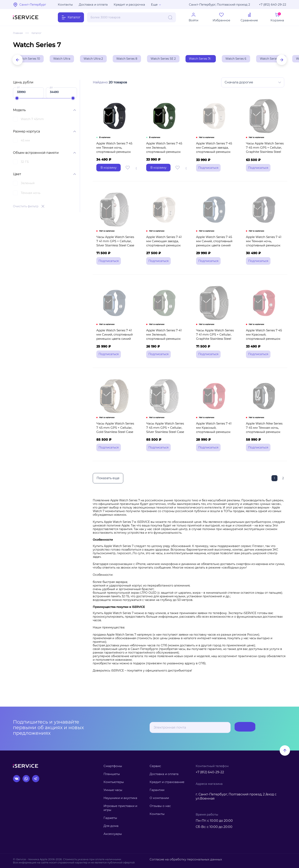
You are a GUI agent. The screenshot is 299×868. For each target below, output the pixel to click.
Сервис (155, 766)
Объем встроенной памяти (36, 154)
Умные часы (113, 790)
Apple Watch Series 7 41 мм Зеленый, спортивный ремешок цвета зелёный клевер (165, 353)
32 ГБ (25, 163)
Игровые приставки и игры (120, 808)
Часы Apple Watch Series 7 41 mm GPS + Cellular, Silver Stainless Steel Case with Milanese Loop (116, 255)
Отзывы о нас (160, 806)
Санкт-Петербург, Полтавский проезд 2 (220, 4)
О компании (159, 798)
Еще (154, 4)
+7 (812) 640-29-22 (273, 4)
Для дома (111, 826)
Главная (19, 33)
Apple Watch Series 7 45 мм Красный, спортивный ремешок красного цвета (265, 351)
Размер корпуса (26, 133)
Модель (19, 111)
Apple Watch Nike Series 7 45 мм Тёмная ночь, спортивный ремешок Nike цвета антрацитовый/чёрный (265, 453)
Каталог (39, 33)
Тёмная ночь (31, 194)
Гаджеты (110, 818)
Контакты (65, 4)
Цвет (17, 175)
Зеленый (28, 184)
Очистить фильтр (26, 207)
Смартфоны (113, 766)
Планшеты (112, 774)
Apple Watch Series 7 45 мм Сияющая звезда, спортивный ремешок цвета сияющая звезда (216, 157)
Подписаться (239, 727)
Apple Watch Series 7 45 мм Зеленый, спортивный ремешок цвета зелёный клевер (166, 157)
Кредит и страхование (167, 782)
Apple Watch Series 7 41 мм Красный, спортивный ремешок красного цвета (215, 449)
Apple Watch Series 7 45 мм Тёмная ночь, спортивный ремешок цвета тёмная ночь (116, 157)
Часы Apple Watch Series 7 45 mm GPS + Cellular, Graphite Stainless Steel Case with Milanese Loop (265, 157)
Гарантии (157, 790)
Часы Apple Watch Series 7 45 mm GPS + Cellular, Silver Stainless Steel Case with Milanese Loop (165, 451)
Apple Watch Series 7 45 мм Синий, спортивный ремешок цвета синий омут (216, 255)
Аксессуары (113, 834)
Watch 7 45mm (32, 120)
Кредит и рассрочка (129, 4)
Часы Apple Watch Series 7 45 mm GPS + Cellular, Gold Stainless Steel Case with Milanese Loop (116, 451)
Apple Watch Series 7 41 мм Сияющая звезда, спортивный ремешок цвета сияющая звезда (165, 255)
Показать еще (107, 498)
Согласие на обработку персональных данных (181, 859)
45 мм (25, 142)
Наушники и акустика (120, 798)
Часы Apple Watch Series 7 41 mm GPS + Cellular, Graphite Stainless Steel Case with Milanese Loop (215, 353)
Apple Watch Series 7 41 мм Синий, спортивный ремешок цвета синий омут (116, 353)
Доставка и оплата (93, 4)
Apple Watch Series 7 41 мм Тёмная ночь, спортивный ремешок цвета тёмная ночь (265, 255)
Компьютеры (114, 782)
